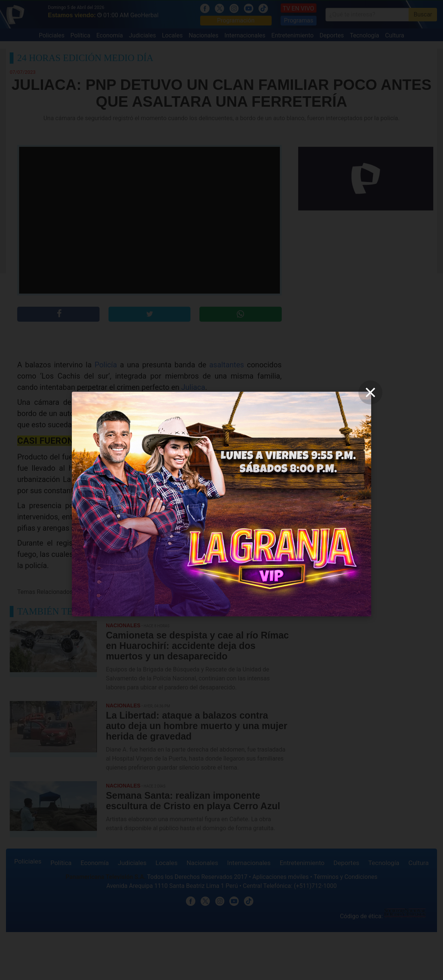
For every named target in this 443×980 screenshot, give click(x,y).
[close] (370, 392)
